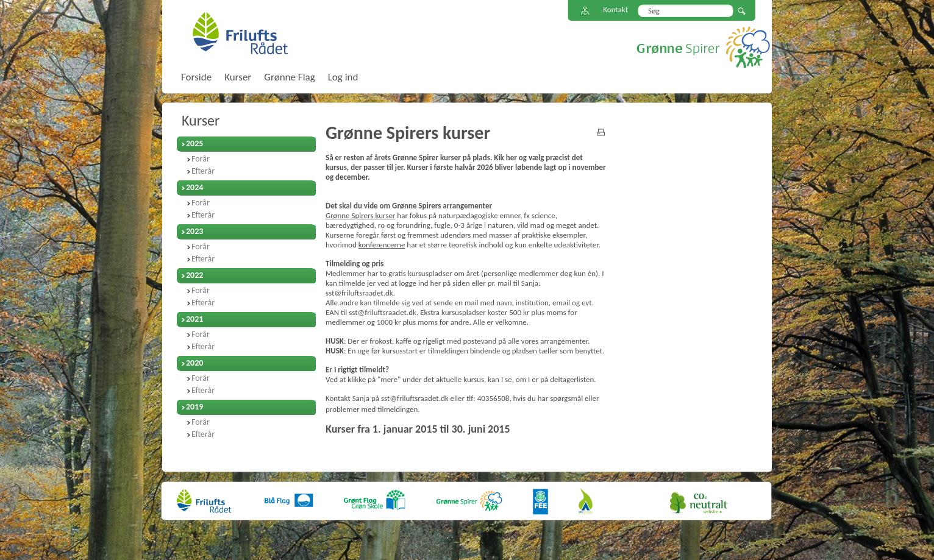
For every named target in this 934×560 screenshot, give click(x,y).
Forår (201, 159)
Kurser (201, 120)
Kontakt (615, 9)
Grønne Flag (289, 77)
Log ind (343, 77)
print (601, 132)
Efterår (203, 171)
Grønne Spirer (703, 47)
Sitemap (585, 11)
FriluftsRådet (240, 33)
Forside (196, 77)
